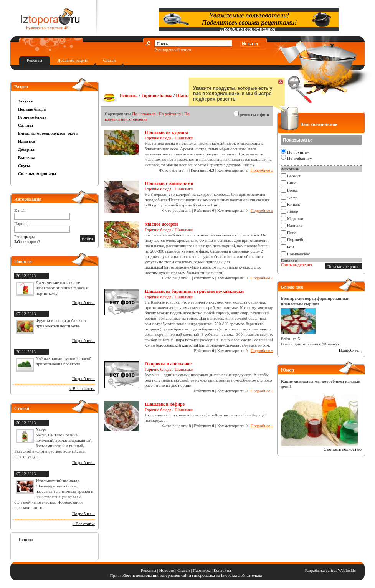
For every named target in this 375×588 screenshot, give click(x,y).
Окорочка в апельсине (168, 364)
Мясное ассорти (161, 224)
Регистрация (24, 237)
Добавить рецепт (73, 60)
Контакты (222, 570)
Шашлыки (187, 96)
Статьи (109, 60)
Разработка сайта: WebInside (330, 570)
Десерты (26, 149)
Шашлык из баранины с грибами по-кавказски (194, 291)
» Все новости (82, 388)
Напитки (27, 141)
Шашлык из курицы (166, 132)
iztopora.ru (230, 575)
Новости (167, 570)
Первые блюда (32, 109)
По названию (144, 114)
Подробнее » (262, 170)
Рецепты (35, 60)
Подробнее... (83, 302)
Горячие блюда (32, 117)
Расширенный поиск (173, 50)
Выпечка (27, 157)
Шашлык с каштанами (169, 183)
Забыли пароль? (27, 242)
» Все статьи (84, 524)
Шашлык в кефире (165, 404)
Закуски (26, 101)
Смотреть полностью (343, 449)
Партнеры (202, 570)
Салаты (26, 125)
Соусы (24, 165)
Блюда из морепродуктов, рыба (48, 133)
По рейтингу (170, 114)
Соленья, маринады (37, 173)
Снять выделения (297, 264)
